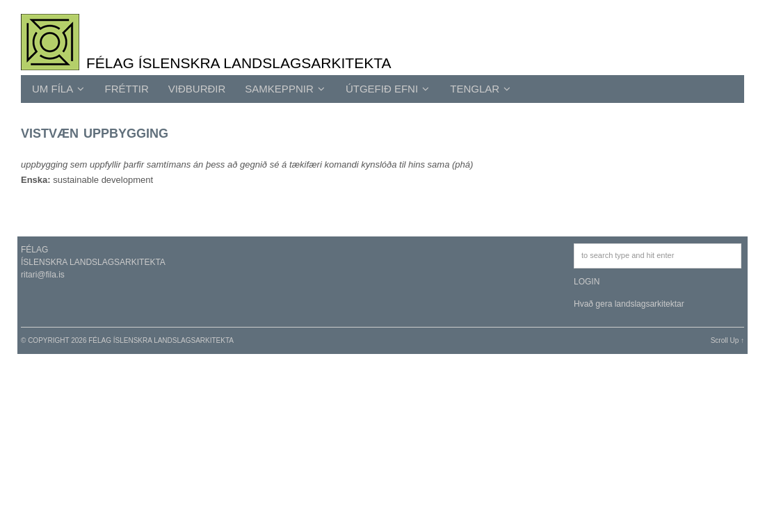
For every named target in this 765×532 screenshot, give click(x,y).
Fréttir (127, 89)
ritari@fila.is (43, 275)
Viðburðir (197, 89)
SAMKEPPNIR (285, 89)
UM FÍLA (58, 89)
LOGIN (587, 282)
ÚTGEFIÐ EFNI (387, 89)
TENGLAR (480, 89)
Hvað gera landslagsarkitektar (629, 304)
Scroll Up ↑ (727, 340)
